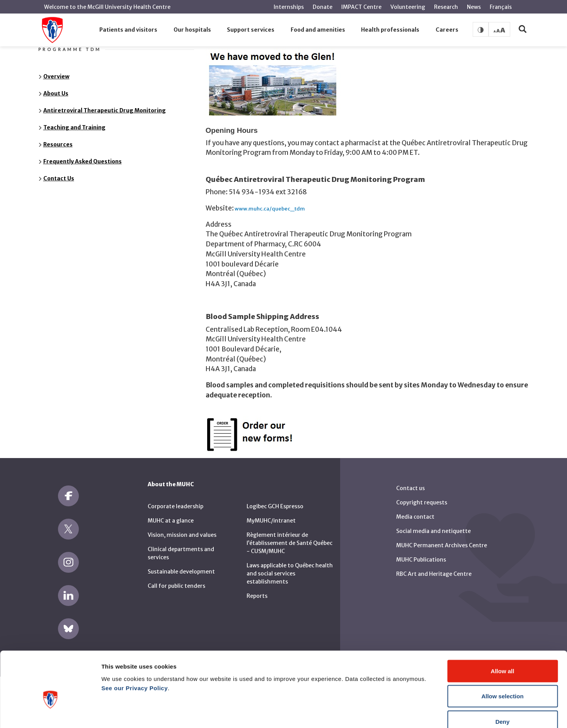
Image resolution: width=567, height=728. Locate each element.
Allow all (503, 627)
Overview (56, 76)
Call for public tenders (176, 586)
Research (446, 7)
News (474, 7)
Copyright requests (422, 502)
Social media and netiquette (433, 531)
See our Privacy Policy (135, 644)
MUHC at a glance (171, 521)
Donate (323, 7)
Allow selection (502, 652)
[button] (128, 30)
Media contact (415, 517)
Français (501, 7)
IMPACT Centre (361, 7)
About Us (56, 93)
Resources (58, 144)
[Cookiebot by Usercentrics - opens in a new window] (50, 713)
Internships (289, 7)
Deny (503, 677)
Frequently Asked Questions (83, 161)
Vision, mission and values (182, 535)
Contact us (410, 488)
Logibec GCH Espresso (275, 506)
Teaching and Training (74, 127)
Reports (257, 596)
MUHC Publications (421, 560)
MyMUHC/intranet (271, 521)
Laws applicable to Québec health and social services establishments (290, 574)
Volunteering (408, 7)
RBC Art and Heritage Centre (434, 574)
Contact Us (59, 178)
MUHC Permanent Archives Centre (442, 545)
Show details (406, 713)
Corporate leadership (175, 506)
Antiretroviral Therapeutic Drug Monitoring (105, 110)
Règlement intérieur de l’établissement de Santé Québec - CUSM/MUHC (289, 543)
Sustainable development (181, 572)
